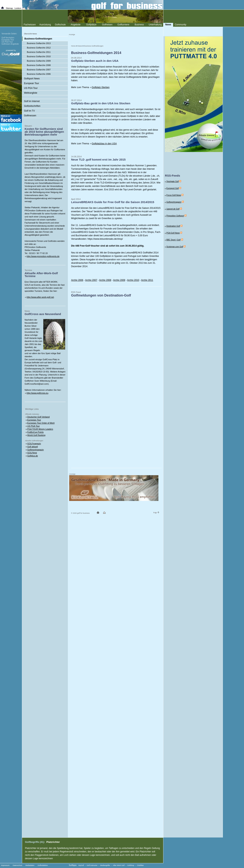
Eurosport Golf (173, 188)
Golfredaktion (43, 865)
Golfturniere (123, 25)
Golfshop (131, 865)
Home (73, 46)
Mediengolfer (105, 865)
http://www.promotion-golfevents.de (43, 256)
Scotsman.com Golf (175, 247)
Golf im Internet (32, 101)
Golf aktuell (33, 447)
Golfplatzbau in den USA (104, 144)
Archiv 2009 (119, 280)
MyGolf (81, 865)
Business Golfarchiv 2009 (39, 61)
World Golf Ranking (36, 435)
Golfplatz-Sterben (101, 87)
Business (139, 25)
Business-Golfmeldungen (94, 46)
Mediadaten (30, 865)
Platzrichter (53, 842)
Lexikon (18, 8)
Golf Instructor (92, 865)
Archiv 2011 (147, 280)
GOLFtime (32, 453)
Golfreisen (107, 25)
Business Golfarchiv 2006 (39, 74)
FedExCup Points (35, 432)
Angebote (76, 25)
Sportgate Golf (173, 181)
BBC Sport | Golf (173, 240)
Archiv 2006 (77, 280)
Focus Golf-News (174, 195)
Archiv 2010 (133, 280)
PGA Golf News (173, 233)
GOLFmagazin (34, 444)
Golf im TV (29, 111)
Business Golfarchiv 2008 (39, 65)
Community (181, 25)
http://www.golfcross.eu (37, 393)
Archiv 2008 (105, 280)
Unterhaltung (155, 25)
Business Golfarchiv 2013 (39, 43)
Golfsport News (32, 79)
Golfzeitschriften (32, 106)
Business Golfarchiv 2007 (39, 70)
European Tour (32, 83)
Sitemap (9, 8)
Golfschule (60, 25)
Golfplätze (91, 25)
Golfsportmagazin (35, 450)
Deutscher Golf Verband (38, 417)
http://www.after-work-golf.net (40, 297)
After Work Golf (119, 865)
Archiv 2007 (91, 280)
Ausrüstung (45, 25)
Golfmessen (30, 116)
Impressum (5, 865)
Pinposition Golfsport (175, 216)
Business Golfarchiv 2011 (39, 52)
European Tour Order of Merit (41, 423)
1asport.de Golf (173, 209)
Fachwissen (30, 25)
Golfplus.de (33, 456)
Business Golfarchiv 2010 (39, 56)
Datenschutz (18, 865)
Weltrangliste (31, 93)
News (80, 46)
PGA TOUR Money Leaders (40, 429)
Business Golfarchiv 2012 (39, 48)
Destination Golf (173, 226)
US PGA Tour (31, 88)
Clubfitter (140, 865)
